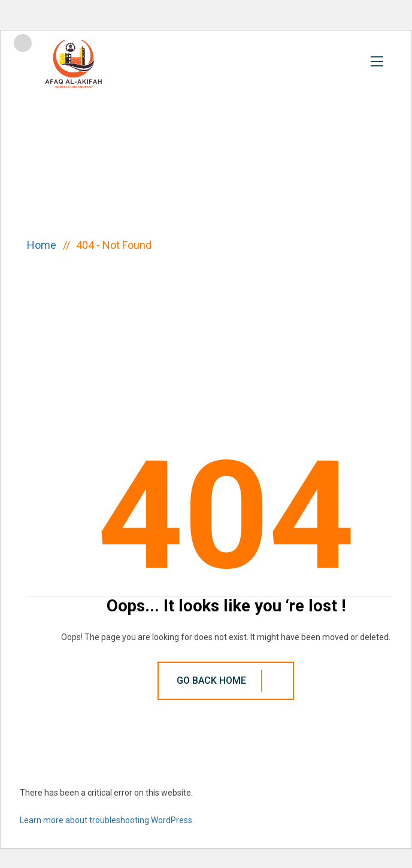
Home (44, 245)
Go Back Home (230, 681)
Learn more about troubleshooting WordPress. (107, 820)
